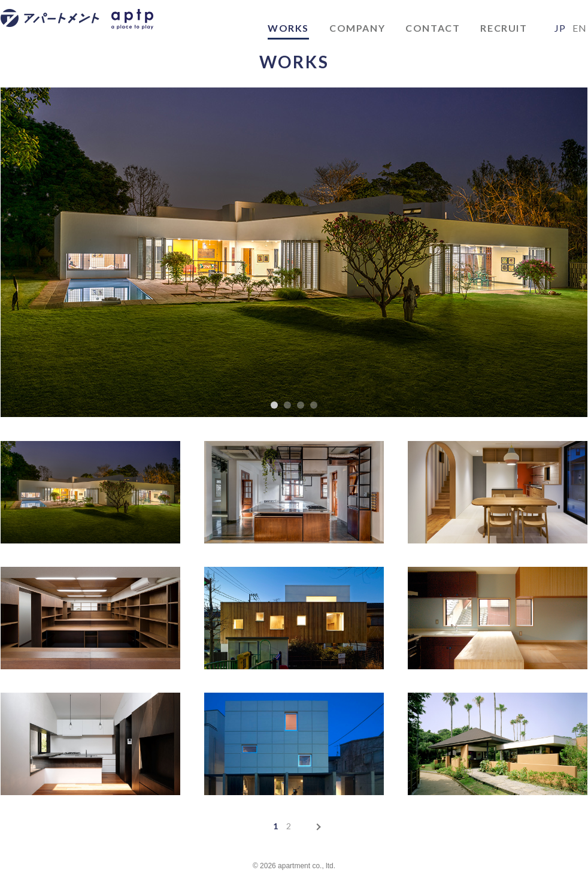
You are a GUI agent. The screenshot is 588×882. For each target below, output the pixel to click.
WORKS (288, 28)
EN (580, 28)
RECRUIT (504, 28)
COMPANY (357, 28)
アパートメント (59, 28)
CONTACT (433, 28)
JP (560, 28)
